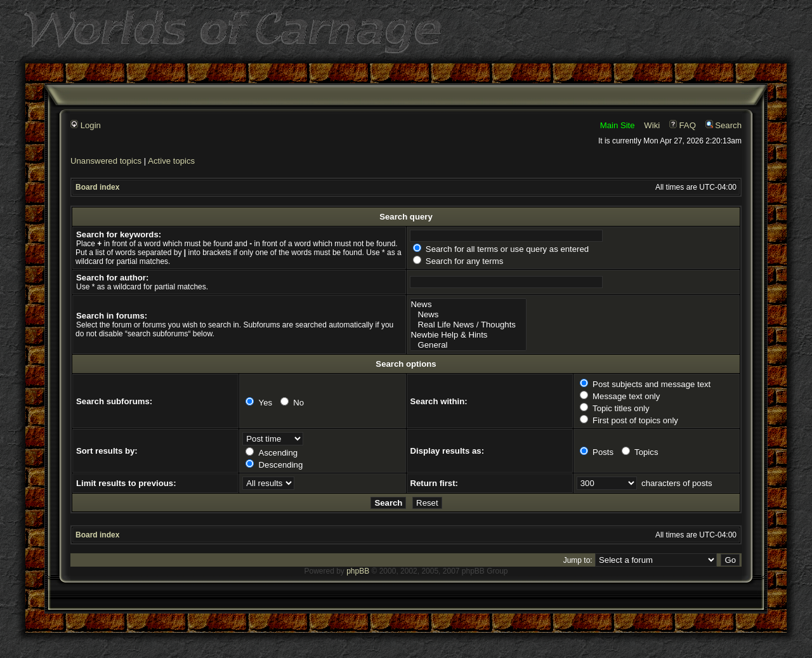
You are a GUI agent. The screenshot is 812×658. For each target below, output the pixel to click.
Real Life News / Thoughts (468, 325)
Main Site (618, 125)
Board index (97, 187)
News (468, 305)
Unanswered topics (106, 161)
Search (724, 125)
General (468, 345)
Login (86, 125)
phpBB (358, 571)
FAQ (683, 125)
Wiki (652, 125)
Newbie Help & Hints (468, 335)
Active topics (171, 161)
